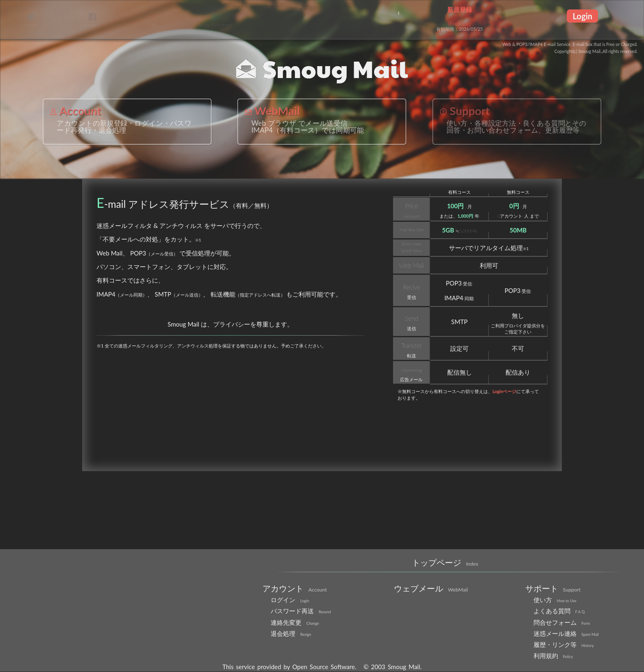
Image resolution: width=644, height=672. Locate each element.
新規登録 (460, 9)
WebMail (272, 111)
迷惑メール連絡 (566, 633)
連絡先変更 (295, 622)
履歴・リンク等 (564, 644)
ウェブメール (431, 588)
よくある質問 (559, 611)
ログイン (290, 600)
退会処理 (291, 633)
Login (582, 16)
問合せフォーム (562, 622)
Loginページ (504, 391)
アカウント (295, 588)
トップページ (445, 562)
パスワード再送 (301, 611)
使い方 (555, 600)
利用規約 (553, 656)
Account (76, 111)
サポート (553, 588)
